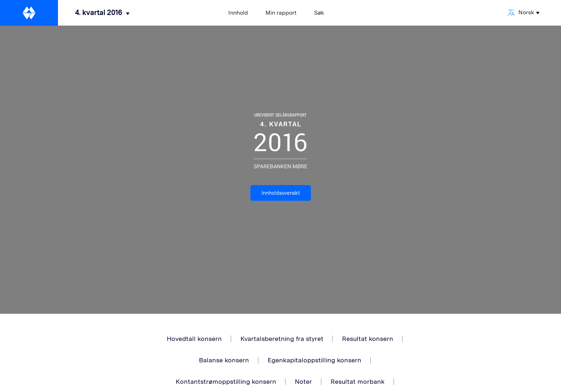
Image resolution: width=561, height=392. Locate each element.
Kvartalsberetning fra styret (282, 339)
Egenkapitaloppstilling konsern (314, 360)
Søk (319, 13)
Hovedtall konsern (194, 339)
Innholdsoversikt (281, 193)
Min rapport (281, 13)
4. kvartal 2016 (99, 13)
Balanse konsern (224, 360)
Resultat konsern (368, 339)
